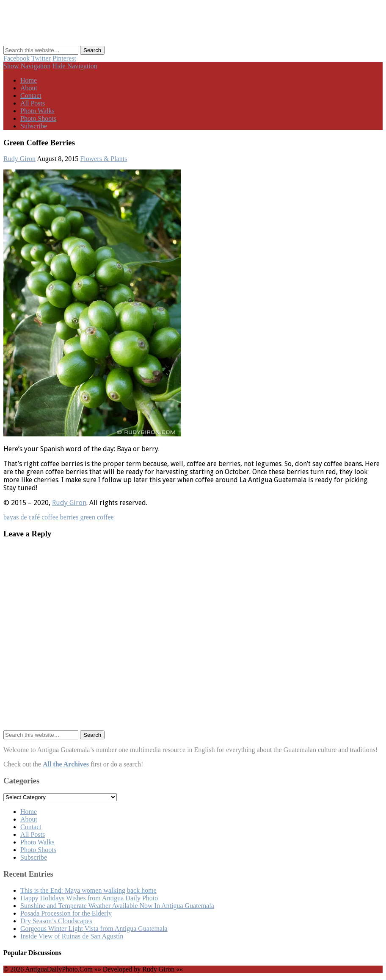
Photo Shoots (38, 118)
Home (29, 80)
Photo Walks (37, 111)
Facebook (17, 58)
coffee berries (60, 517)
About (29, 88)
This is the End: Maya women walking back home (88, 890)
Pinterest (64, 58)
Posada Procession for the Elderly (66, 913)
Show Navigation (27, 66)
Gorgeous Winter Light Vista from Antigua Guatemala (94, 929)
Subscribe (34, 126)
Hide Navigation (75, 66)
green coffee (97, 517)
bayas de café (22, 517)
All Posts (33, 103)
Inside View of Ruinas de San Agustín (72, 936)
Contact (31, 96)
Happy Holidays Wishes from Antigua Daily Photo (89, 898)
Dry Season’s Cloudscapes (56, 921)
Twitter (41, 58)
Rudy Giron (19, 159)
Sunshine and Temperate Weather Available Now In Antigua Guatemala (117, 906)
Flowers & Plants (103, 159)
